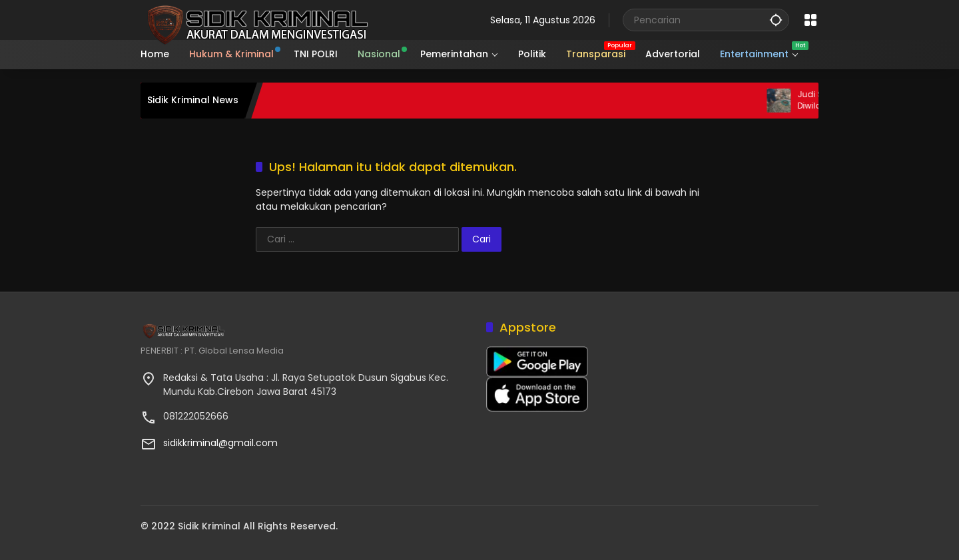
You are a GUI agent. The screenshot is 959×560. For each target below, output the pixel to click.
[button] (776, 20)
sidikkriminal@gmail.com (220, 443)
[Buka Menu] (810, 20)
